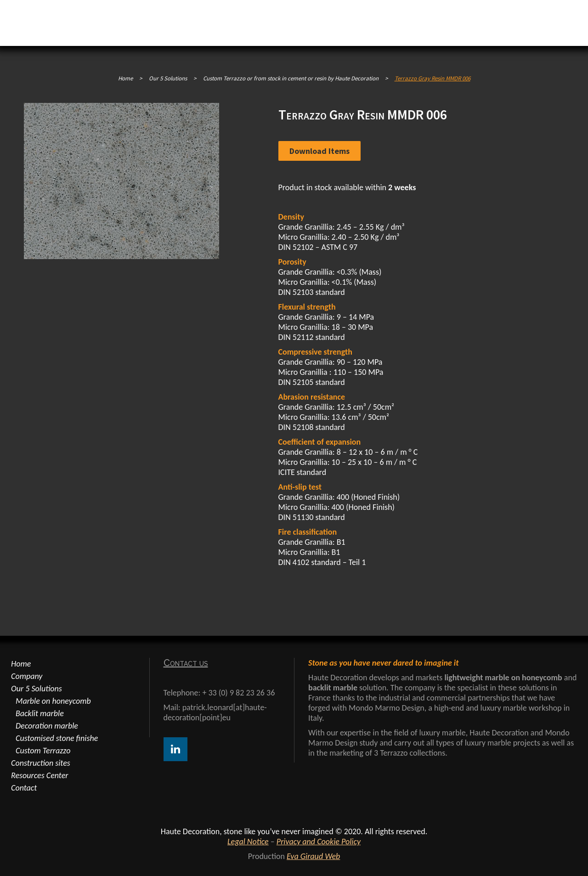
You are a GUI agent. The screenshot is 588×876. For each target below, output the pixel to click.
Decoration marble (47, 726)
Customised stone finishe (57, 738)
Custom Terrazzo (43, 751)
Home (125, 78)
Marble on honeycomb (53, 701)
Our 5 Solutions (37, 689)
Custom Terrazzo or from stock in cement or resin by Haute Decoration (291, 78)
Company (27, 676)
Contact (24, 788)
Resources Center (40, 775)
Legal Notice (248, 842)
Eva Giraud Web (313, 856)
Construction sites (41, 763)
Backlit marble (40, 713)
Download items (319, 151)
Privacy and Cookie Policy (319, 842)
